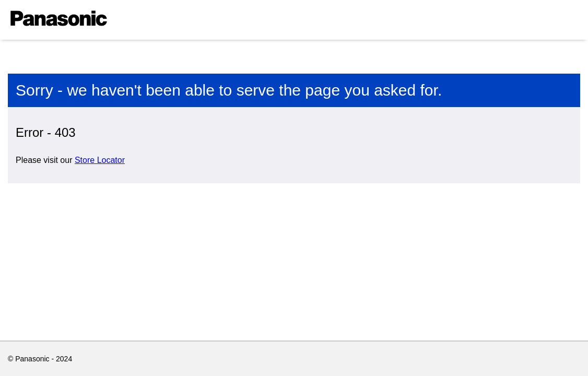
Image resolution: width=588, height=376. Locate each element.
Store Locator (100, 160)
